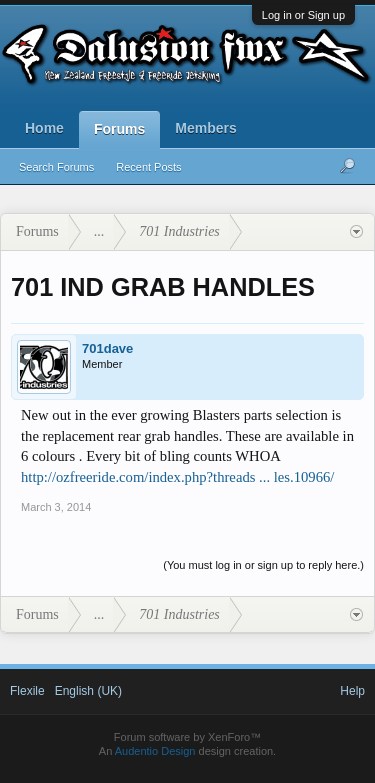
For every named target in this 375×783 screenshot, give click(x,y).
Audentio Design (155, 751)
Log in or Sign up (303, 15)
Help (352, 691)
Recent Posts (148, 167)
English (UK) (88, 691)
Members (205, 128)
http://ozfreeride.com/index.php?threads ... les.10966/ (177, 477)
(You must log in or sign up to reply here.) (263, 565)
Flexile (27, 691)
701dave (107, 348)
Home (44, 128)
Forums (119, 129)
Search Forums (56, 167)
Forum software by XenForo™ (187, 737)
